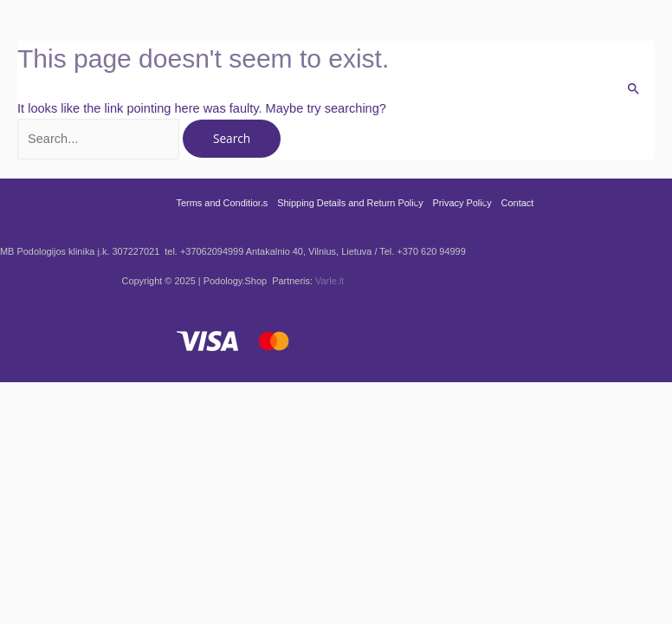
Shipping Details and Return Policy (350, 203)
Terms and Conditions (222, 203)
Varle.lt (330, 281)
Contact (518, 203)
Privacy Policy (462, 203)
